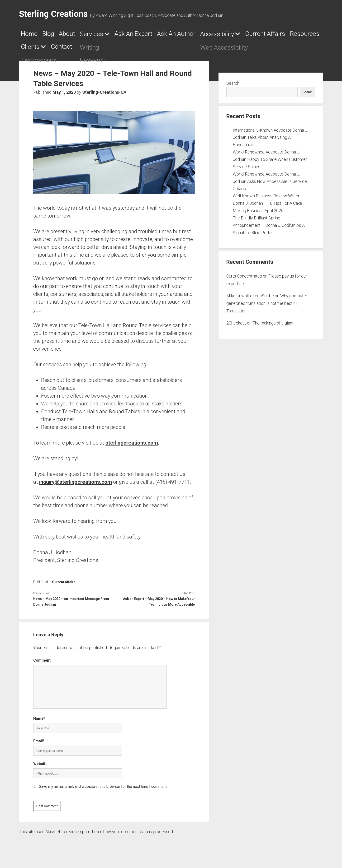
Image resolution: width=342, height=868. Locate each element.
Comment (42, 662)
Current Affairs (45, 49)
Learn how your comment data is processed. (133, 833)
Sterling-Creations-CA (104, 94)
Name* (39, 720)
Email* (39, 743)
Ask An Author (216, 35)
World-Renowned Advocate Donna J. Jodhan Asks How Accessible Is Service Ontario (270, 183)
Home (31, 35)
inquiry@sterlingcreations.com (76, 484)
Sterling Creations (53, 14)
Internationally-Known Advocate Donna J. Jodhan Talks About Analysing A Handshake (270, 139)
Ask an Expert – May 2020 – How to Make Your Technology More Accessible (159, 603)
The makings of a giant (273, 325)
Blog (55, 35)
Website (40, 765)
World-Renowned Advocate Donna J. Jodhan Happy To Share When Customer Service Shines (270, 161)
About (80, 35)
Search (233, 85)
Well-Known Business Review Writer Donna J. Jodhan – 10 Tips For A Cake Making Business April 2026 (267, 205)
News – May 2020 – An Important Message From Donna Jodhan (71, 603)
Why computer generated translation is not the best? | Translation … (267, 305)
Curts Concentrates (244, 278)
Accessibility (267, 35)
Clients (130, 49)
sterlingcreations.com (132, 444)
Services (111, 35)
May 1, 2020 (64, 94)
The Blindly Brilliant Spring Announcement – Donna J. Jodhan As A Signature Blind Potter (269, 227)
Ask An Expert (162, 35)
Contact (169, 49)
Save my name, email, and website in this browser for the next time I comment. (103, 788)
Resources (94, 49)
